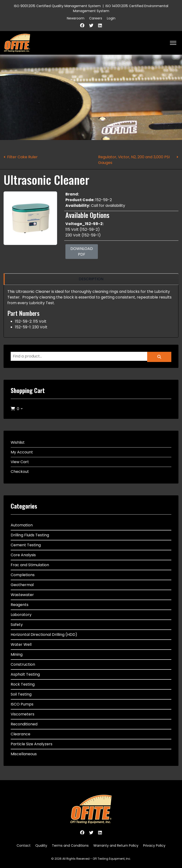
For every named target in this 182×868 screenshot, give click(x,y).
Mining (17, 654)
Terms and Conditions (70, 845)
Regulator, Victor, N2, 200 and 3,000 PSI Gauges (134, 160)
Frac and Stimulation (30, 565)
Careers (96, 18)
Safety (17, 625)
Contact (24, 845)
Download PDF (82, 251)
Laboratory (21, 615)
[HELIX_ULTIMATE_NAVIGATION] (173, 43)
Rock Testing (23, 684)
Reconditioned (24, 724)
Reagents (20, 605)
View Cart (20, 462)
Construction (23, 664)
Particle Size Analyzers (32, 744)
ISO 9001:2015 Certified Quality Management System (57, 6)
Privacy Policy (154, 845)
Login (111, 18)
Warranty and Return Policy (116, 845)
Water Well (21, 644)
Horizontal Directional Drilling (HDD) (44, 635)
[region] (91, 279)
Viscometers (23, 714)
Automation (22, 525)
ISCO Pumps (22, 704)
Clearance (20, 734)
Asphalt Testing (25, 674)
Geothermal (22, 585)
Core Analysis (23, 555)
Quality (41, 845)
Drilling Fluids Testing (30, 535)
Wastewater (22, 595)
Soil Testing (21, 694)
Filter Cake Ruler (22, 157)
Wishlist (18, 442)
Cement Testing (26, 545)
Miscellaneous (24, 754)
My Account (22, 452)
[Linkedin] (100, 25)
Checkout (20, 472)
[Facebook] (82, 25)
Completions (23, 575)
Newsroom (76, 18)
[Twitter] (91, 25)
